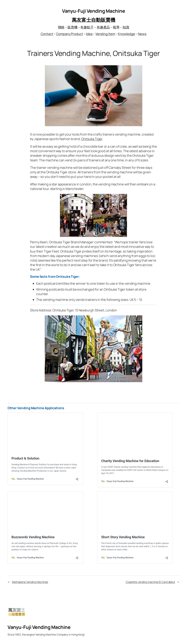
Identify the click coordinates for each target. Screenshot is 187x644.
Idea (89, 34)
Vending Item (105, 34)
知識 (126, 27)
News (142, 34)
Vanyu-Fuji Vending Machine (93, 11)
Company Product (70, 34)
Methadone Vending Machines (30, 582)
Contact (47, 34)
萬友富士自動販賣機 (93, 20)
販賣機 (73, 27)
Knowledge (126, 34)
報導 (116, 27)
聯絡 (61, 27)
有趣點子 (87, 27)
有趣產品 (103, 27)
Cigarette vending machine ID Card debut (150, 582)
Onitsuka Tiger (92, 139)
